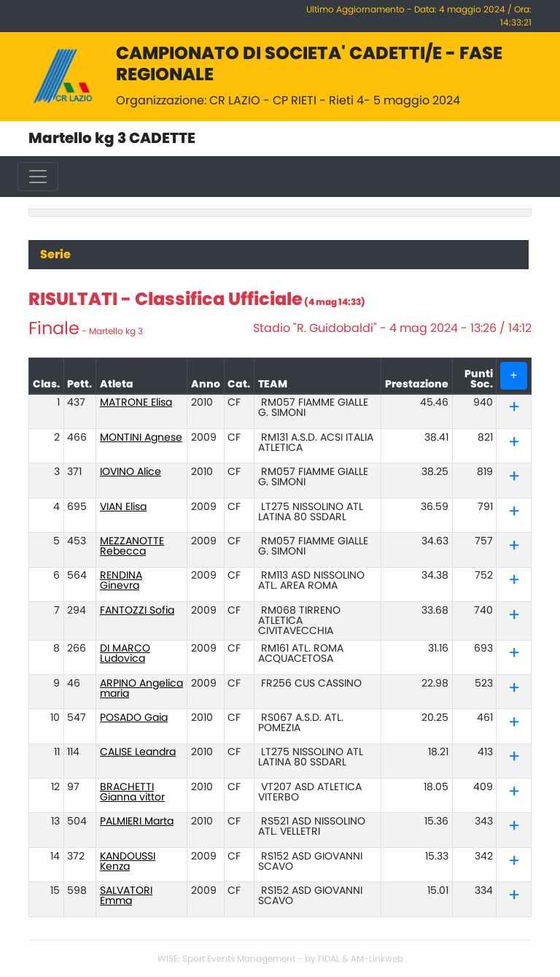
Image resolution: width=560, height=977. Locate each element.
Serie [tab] (55, 255)
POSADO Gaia (134, 718)
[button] (514, 410)
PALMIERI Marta (137, 822)
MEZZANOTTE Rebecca (132, 547)
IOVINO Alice (131, 472)
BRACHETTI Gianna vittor (132, 792)
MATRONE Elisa (136, 403)
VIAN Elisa (123, 507)
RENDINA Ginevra (121, 581)
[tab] (514, 408)
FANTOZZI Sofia (137, 611)
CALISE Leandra (138, 752)
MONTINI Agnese (141, 438)
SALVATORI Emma (126, 896)
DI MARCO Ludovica (125, 654)
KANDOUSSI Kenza (128, 862)
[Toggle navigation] (38, 177)
